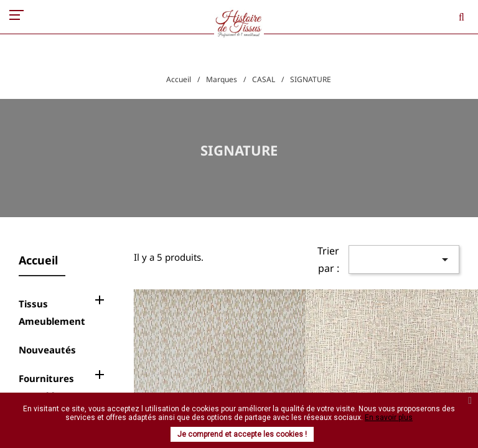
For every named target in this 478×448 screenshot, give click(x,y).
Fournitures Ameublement (52, 387)
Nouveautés (47, 350)
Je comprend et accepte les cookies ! (242, 434)
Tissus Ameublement (52, 312)
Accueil (38, 260)
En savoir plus (389, 418)
